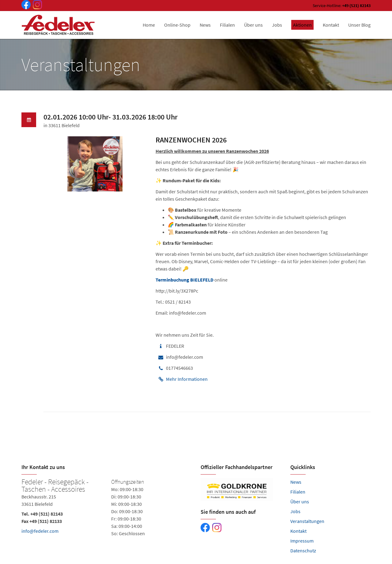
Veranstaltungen (307, 521)
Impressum (302, 541)
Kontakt (298, 531)
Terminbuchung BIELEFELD (185, 280)
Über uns (300, 502)
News (296, 482)
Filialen (298, 492)
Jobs (295, 511)
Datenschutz (303, 551)
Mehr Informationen (187, 379)
